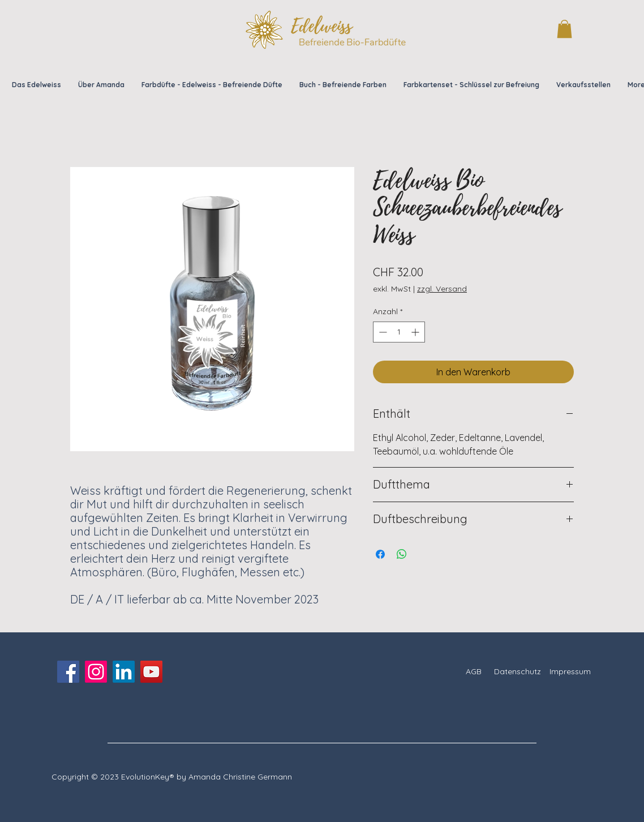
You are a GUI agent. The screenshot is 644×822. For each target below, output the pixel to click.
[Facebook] (68, 672)
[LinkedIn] (124, 672)
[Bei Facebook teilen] (380, 554)
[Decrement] (382, 332)
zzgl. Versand (442, 289)
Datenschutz (518, 671)
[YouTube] (151, 672)
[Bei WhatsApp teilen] (402, 554)
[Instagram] (96, 672)
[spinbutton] (399, 332)
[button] (564, 29)
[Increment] (416, 332)
